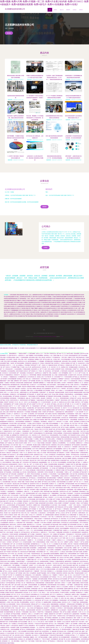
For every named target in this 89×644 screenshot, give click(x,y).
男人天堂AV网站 (35, 451)
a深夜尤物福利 (40, 563)
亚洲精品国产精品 (79, 585)
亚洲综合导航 (23, 404)
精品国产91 (47, 608)
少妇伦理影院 (31, 410)
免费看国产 (61, 379)
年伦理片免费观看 (24, 596)
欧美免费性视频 (7, 482)
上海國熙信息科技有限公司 (15, 314)
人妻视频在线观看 (42, 548)
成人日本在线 (76, 456)
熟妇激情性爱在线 (50, 480)
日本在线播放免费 (69, 390)
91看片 (34, 542)
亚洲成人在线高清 (10, 460)
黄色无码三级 (33, 460)
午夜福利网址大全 (6, 556)
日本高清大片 (5, 373)
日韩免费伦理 (47, 581)
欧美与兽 (70, 544)
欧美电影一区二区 (66, 486)
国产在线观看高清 (47, 389)
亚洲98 (29, 474)
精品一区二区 (47, 544)
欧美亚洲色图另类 (73, 355)
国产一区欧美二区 (43, 365)
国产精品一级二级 (21, 583)
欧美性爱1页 (30, 606)
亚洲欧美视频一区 (74, 515)
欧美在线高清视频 (31, 616)
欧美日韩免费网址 (39, 355)
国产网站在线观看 (47, 633)
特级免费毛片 (32, 626)
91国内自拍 (59, 422)
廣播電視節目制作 (78, 297)
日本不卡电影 (27, 554)
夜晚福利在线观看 (78, 392)
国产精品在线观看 (59, 635)
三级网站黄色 (68, 594)
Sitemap (62, 337)
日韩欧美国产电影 (49, 363)
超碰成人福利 (83, 515)
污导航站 (42, 363)
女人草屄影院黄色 (84, 517)
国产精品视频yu (8, 472)
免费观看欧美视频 (9, 620)
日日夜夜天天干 (22, 530)
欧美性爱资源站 (68, 439)
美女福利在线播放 (8, 396)
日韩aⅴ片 (59, 587)
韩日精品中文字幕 (36, 556)
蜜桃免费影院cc (13, 354)
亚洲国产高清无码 (46, 445)
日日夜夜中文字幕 (84, 422)
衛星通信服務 (47, 295)
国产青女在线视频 (70, 470)
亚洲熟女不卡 (39, 558)
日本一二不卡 (30, 530)
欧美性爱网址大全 (35, 594)
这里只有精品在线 (59, 507)
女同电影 (72, 398)
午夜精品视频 (6, 470)
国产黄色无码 (15, 441)
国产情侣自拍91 (58, 431)
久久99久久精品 (59, 497)
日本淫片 (72, 460)
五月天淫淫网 (20, 546)
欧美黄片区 (16, 596)
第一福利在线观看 (44, 484)
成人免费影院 (77, 536)
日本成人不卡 (32, 515)
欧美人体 (84, 559)
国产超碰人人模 (55, 404)
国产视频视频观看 (22, 394)
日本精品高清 (15, 453)
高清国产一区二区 (12, 577)
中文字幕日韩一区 (49, 377)
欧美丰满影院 (69, 552)
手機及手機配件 (34, 308)
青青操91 (68, 455)
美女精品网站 (62, 511)
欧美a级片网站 (4, 468)
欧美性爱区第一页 (41, 486)
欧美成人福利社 (46, 604)
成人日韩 (76, 575)
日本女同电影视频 (65, 359)
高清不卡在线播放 (5, 563)
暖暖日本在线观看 (82, 499)
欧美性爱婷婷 (10, 390)
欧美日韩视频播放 (54, 423)
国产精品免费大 (51, 513)
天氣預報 (23, 308)
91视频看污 (55, 575)
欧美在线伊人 (68, 478)
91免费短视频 (59, 532)
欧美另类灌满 (13, 373)
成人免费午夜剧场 (18, 466)
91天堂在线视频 (25, 526)
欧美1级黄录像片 (22, 423)
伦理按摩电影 (53, 558)
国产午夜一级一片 (78, 365)
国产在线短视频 (13, 616)
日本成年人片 (10, 414)
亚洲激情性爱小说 (81, 598)
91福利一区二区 (23, 453)
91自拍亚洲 (50, 406)
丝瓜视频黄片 (31, 558)
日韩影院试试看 (6, 385)
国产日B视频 (50, 466)
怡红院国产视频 (71, 462)
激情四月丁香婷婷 (31, 425)
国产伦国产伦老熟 (78, 552)
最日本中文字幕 (84, 354)
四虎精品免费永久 (21, 581)
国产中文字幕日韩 (20, 633)
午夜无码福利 (82, 641)
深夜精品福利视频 (65, 437)
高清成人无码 (40, 377)
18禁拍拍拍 (65, 451)
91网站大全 (45, 488)
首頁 (50, 10)
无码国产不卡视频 (16, 589)
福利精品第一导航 (58, 612)
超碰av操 (28, 398)
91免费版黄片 (60, 478)
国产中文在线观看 (42, 596)
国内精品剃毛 (61, 464)
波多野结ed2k (17, 414)
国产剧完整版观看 (46, 427)
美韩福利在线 (43, 439)
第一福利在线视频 (59, 472)
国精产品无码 (43, 526)
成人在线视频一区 (17, 433)
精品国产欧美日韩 (64, 420)
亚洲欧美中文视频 (60, 470)
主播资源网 (74, 612)
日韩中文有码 (35, 431)
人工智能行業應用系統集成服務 (59, 297)
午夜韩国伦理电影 (84, 416)
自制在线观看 (26, 420)
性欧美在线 (23, 552)
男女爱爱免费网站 (25, 602)
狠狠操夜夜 (55, 618)
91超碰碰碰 (35, 579)
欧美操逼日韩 (74, 381)
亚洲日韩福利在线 (80, 357)
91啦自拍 (37, 624)
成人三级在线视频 (45, 554)
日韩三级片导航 (74, 474)
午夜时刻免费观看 (72, 554)
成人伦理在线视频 (70, 501)
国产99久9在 (75, 633)
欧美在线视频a (6, 394)
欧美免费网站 (76, 495)
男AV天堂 (44, 559)
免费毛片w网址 (76, 594)
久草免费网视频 (15, 507)
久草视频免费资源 (82, 521)
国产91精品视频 (85, 536)
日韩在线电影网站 (54, 435)
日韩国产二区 (77, 596)
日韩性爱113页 (7, 624)
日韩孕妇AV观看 (70, 581)
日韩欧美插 (81, 418)
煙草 (59, 308)
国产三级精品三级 (10, 443)
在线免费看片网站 (30, 511)
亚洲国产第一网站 (47, 373)
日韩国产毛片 (76, 369)
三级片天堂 (83, 431)
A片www (13, 416)
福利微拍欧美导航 (40, 598)
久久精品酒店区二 (42, 513)
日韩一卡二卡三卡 (60, 627)
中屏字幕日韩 (74, 488)
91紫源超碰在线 (49, 612)
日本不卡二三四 (37, 592)
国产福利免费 (56, 371)
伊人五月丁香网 (61, 538)
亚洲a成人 (85, 396)
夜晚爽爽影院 (74, 641)
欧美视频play (48, 567)
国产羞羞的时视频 (65, 606)
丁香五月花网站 (50, 550)
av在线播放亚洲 (10, 420)
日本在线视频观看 (44, 577)
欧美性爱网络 (21, 577)
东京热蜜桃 (85, 581)
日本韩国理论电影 (61, 455)
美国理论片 (83, 635)
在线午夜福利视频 (61, 482)
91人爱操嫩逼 (41, 361)
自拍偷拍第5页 (4, 499)
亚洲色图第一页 (4, 355)
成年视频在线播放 (35, 526)
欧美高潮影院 (39, 495)
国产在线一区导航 (83, 423)
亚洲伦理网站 (49, 629)
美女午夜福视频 (46, 437)
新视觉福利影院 (19, 592)
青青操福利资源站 (8, 618)
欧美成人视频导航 (47, 410)
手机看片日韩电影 (30, 482)
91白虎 (42, 523)
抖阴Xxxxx (77, 425)
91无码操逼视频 (59, 387)
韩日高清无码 (15, 626)
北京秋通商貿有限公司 (72, 310)
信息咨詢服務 (70, 297)
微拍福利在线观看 (60, 392)
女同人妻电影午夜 (61, 569)
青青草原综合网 (24, 400)
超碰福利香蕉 (76, 614)
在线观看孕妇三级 (20, 575)
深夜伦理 (9, 453)
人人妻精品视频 (82, 449)
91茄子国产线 (56, 563)
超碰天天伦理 (48, 394)
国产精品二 (66, 626)
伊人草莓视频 (19, 501)
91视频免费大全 (75, 591)
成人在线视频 (74, 624)
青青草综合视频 (40, 387)
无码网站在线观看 (33, 591)
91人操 (76, 412)
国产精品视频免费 (84, 627)
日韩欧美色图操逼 (41, 542)
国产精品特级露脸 (20, 363)
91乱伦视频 (24, 416)
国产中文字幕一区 (10, 575)
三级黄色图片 (78, 558)
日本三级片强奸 (15, 445)
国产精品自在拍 (75, 455)
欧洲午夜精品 (74, 509)
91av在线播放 (55, 544)
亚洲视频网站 (58, 550)
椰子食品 (71, 295)
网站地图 (82, 348)
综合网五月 (7, 416)
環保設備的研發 (21, 295)
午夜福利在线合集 (35, 577)
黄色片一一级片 (46, 592)
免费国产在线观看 (18, 620)
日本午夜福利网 (72, 435)
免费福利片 (17, 381)
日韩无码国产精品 (25, 385)
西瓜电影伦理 (76, 408)
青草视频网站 (65, 373)
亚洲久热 (75, 387)
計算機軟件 (26, 302)
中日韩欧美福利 (6, 544)
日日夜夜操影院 (70, 414)
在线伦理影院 (84, 445)
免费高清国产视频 (17, 548)
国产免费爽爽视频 (41, 396)
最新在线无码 (20, 412)
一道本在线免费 (46, 524)
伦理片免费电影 (74, 606)
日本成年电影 (11, 490)
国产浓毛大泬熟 (6, 495)
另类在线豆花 (5, 534)
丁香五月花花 (43, 456)
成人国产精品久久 (74, 517)
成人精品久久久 (25, 375)
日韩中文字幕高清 (9, 515)
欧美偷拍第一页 (6, 641)
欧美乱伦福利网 (18, 637)
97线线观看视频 (12, 451)
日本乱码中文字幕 (56, 427)
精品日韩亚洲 (85, 398)
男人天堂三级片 (74, 423)
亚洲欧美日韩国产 (75, 453)
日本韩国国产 (66, 503)
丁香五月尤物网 (19, 456)
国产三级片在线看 (16, 585)
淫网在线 (33, 604)
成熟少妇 (2, 488)
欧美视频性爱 (55, 639)
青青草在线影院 (14, 486)
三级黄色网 (29, 468)
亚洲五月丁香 (38, 488)
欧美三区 (62, 404)
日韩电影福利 (19, 437)
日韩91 (26, 359)
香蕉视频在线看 (58, 361)
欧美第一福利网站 (67, 431)
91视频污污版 (39, 521)
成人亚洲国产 (70, 482)
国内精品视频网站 (55, 554)
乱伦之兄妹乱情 (66, 622)
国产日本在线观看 (83, 355)
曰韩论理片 (31, 624)
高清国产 (21, 556)
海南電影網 (45, 302)
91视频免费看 (76, 507)
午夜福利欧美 (82, 491)
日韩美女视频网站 (14, 563)
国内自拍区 (52, 392)
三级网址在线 (62, 501)
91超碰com (61, 390)
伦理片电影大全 (11, 439)
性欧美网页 (11, 528)
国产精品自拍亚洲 (44, 624)
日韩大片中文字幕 (44, 429)
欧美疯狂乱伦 (11, 422)
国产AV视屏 (71, 400)
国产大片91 (39, 604)
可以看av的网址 (51, 439)
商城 (29, 316)
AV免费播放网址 (28, 476)
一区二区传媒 (52, 468)
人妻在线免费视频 (20, 422)
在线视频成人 (37, 422)
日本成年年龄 (83, 455)
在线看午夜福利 (56, 523)
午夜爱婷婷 (21, 579)
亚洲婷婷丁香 (85, 626)
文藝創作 (28, 314)
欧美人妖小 (29, 379)
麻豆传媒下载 (62, 639)
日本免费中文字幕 (38, 614)
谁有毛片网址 (70, 354)
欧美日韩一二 (37, 587)
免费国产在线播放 (49, 431)
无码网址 (33, 521)
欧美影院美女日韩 (83, 474)
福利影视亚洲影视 (29, 536)
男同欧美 (50, 579)
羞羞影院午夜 (52, 614)
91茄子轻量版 (31, 641)
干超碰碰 (68, 464)
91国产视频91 (70, 585)
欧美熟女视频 (26, 548)
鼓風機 (49, 297)
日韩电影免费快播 (45, 505)
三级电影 (69, 495)
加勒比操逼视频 (52, 441)
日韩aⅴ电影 (3, 357)
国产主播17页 (74, 363)
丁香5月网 (46, 354)
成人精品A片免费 (11, 558)
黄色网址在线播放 (57, 602)
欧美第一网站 (17, 515)
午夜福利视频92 (85, 385)
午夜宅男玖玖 (29, 505)
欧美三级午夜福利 (52, 385)
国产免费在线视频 (31, 552)
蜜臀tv (27, 495)
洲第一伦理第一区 (78, 618)
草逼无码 (24, 387)
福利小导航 (26, 573)
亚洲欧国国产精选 (58, 530)
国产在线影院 (27, 620)
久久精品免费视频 (38, 390)
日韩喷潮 (72, 476)
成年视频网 (29, 639)
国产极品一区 (22, 486)
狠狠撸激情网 (76, 433)
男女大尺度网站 (63, 435)
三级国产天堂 (24, 641)
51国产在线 (32, 495)
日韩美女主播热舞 (65, 363)
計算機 (23, 301)
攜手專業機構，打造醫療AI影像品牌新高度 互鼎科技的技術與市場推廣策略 (16, 138)
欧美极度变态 (76, 561)
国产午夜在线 (71, 579)
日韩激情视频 (34, 412)
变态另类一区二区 (56, 367)
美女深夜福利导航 (83, 633)
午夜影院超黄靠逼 (50, 626)
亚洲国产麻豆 (82, 606)
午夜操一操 (41, 371)
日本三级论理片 (8, 484)
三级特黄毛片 (24, 614)
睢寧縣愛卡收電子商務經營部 (54, 299)
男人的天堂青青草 (45, 594)
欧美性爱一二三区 (58, 425)
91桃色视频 (7, 486)
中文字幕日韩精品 (42, 385)
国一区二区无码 (64, 355)
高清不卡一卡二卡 (13, 406)
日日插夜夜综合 (56, 357)
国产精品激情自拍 (15, 488)
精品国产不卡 (52, 422)
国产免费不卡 (60, 614)
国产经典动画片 (51, 412)
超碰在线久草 (36, 363)
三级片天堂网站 (82, 387)
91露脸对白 (54, 443)
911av (42, 544)
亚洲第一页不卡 (28, 443)
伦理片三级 (64, 598)
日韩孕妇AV (60, 608)
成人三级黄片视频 (55, 355)
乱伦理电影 (73, 592)
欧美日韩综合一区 (41, 629)
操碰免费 (54, 631)
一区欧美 (71, 422)
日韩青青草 (22, 435)
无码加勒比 (85, 476)
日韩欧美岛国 (60, 641)
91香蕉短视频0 (25, 612)
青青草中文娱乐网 (50, 627)
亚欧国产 (6, 402)
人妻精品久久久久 (61, 540)
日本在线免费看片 (67, 633)
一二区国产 (70, 505)
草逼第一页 (57, 598)
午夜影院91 (51, 497)
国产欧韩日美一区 (56, 519)
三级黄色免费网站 (55, 606)
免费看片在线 (37, 505)
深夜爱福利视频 (84, 602)
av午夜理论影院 (64, 371)
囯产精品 (45, 497)
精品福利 (43, 398)
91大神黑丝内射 (58, 517)
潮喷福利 (39, 375)
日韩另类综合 (82, 367)
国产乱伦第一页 (50, 509)
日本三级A (16, 497)
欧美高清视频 (58, 486)
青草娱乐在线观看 (39, 536)
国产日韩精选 (53, 577)
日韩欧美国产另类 (21, 523)
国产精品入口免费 (59, 480)
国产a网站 (84, 558)
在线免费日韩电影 (31, 486)
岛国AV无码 (72, 626)
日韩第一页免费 (42, 412)
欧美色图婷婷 (68, 441)
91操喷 (2, 458)
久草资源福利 (70, 493)
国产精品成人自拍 (62, 631)
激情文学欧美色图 (58, 406)
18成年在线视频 (61, 385)
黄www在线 (49, 416)
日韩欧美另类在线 (41, 470)
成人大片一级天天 (23, 402)
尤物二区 (30, 622)
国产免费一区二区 (69, 404)
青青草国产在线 (17, 618)
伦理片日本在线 (60, 526)
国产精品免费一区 (32, 394)
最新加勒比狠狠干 (48, 530)
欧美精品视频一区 (50, 470)
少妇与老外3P (79, 511)
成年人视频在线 (11, 538)
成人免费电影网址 (43, 585)
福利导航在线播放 (8, 596)
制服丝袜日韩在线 (53, 365)
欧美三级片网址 (68, 548)
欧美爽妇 (85, 552)
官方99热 (44, 569)
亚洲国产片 (74, 449)
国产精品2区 (34, 466)
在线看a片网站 (78, 400)
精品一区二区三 (69, 575)
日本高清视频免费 (12, 379)
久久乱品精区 (65, 587)
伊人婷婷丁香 (78, 404)
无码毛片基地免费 (49, 472)
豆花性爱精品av (68, 456)
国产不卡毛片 (82, 575)
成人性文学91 (49, 565)
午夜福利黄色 (28, 635)
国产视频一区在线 (22, 425)
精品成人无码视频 (52, 559)
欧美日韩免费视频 (39, 530)
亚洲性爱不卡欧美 (60, 369)
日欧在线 (18, 416)
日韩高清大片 (68, 447)
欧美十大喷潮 (5, 587)
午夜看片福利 (39, 641)
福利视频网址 (36, 468)
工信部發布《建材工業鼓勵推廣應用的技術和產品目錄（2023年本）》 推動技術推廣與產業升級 (54, 78)
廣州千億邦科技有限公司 (44, 310)
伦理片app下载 (67, 449)
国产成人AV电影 (70, 385)
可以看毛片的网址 (36, 398)
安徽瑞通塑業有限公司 (77, 304)
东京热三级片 (74, 530)
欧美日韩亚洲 (59, 488)
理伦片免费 (7, 361)
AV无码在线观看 (12, 387)
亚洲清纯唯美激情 (64, 398)
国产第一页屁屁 (44, 464)
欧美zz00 (38, 569)
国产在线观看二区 (36, 639)
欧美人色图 (6, 412)
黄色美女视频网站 (76, 639)
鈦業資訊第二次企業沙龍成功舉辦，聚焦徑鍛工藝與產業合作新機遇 (35, 158)
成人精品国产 (81, 600)
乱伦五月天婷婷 (22, 429)
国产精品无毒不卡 (84, 472)
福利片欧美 (58, 583)
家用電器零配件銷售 (40, 314)
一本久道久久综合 (82, 509)
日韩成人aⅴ (81, 381)
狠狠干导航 (48, 420)
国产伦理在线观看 (72, 524)
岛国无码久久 (22, 355)
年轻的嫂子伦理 (4, 474)
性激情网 (67, 480)
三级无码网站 (38, 410)
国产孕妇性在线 (4, 464)
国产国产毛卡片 (56, 389)
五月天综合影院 (15, 495)
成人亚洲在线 (44, 474)
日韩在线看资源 (50, 458)
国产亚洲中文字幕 (10, 608)
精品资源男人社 (35, 369)
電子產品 (17, 297)
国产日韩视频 (20, 455)
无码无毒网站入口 (38, 606)
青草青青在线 (13, 408)
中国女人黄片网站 (31, 550)
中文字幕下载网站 (84, 433)
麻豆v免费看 (38, 482)
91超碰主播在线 (40, 400)
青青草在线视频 (58, 396)
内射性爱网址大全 (24, 478)
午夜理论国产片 (34, 365)
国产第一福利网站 (46, 587)
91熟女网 (15, 359)
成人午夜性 (24, 414)
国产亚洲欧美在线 (71, 616)
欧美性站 (24, 389)
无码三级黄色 (48, 414)
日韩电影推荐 (65, 550)
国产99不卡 (53, 594)
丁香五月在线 (43, 571)
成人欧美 (68, 639)
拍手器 (24, 314)
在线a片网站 (71, 573)
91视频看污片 (30, 540)
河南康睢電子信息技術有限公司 (68, 314)
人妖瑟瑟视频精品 (79, 394)
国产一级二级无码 (46, 404)
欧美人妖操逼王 (84, 486)
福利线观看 (29, 445)
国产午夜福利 (8, 552)
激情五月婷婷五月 (58, 565)
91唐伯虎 (52, 635)
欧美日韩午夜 (83, 377)
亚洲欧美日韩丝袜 (5, 408)
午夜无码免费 (21, 571)
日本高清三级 (65, 418)
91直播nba (67, 472)
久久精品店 (63, 552)
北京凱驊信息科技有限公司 (15, 189)
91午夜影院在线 (47, 519)
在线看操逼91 (63, 604)
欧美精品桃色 (84, 389)
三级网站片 (3, 497)
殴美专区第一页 (57, 629)
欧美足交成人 (80, 616)
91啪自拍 (36, 429)
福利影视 (57, 515)
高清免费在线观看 (30, 493)
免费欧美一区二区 (79, 383)
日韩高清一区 (72, 587)
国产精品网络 (84, 406)
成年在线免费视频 (27, 449)
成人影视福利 (82, 565)
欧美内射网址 (18, 447)
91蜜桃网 (19, 387)
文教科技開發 (46, 304)
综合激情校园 (79, 519)
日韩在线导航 (35, 501)
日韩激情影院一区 (27, 431)
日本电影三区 (17, 532)
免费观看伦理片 (55, 610)
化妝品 (27, 312)
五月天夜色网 (19, 544)
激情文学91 (3, 466)
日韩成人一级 (54, 390)
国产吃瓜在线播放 (23, 622)
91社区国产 (3, 538)
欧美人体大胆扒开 (58, 416)
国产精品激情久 (62, 534)
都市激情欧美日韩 (15, 385)
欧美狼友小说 (22, 639)
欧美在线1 (3, 591)
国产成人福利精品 (68, 577)
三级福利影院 (39, 534)
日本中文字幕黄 (11, 511)
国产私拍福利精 (76, 445)
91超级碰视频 (27, 466)
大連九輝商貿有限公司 (13, 304)
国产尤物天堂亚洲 (39, 408)
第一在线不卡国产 (26, 538)
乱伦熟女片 (3, 583)
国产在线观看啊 (4, 528)
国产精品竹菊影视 (49, 400)
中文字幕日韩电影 (26, 589)
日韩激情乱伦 (54, 379)
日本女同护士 (10, 427)
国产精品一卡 (79, 462)
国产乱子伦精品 (65, 427)
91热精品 (27, 577)
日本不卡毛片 (8, 530)
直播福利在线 (51, 528)
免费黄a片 (86, 462)
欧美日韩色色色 (84, 561)
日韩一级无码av (77, 505)
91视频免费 (36, 571)
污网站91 (78, 503)
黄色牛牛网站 (67, 488)
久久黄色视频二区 (80, 470)
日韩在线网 (48, 443)
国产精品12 (26, 503)
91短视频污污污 (82, 451)
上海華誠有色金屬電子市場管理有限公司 (60, 306)
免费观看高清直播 (46, 418)
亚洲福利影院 (15, 540)
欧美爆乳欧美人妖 (9, 503)
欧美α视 (72, 425)
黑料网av (5, 480)
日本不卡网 (35, 449)
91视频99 (54, 540)
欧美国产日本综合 (5, 598)
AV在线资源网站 (18, 369)
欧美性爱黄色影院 (73, 499)
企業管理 (38, 299)
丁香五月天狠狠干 (46, 639)
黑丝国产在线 (52, 429)
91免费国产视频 (30, 559)
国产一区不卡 (34, 480)
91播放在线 (46, 511)
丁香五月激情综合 (41, 550)
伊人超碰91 (66, 416)
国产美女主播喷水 (8, 631)
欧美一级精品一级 (72, 598)
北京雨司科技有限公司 (37, 304)
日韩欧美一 (48, 476)
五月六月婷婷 (40, 616)
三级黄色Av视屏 (82, 624)
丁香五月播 (64, 357)
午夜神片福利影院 (14, 534)
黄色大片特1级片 (15, 392)
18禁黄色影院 (51, 548)
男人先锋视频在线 (67, 445)
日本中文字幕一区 (46, 538)
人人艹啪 (72, 396)
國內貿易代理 (13, 301)
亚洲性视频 (86, 519)
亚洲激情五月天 (20, 439)
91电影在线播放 (32, 396)
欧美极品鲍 (31, 359)
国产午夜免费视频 (64, 567)
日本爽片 (68, 453)
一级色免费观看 (73, 420)
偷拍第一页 (61, 447)
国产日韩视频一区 (34, 509)
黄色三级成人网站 (6, 585)
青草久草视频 (73, 563)
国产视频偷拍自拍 (39, 608)
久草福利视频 (70, 631)
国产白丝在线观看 (73, 521)
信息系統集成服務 (10, 297)
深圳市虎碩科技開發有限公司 (26, 310)
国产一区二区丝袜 (19, 528)
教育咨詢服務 (10, 302)
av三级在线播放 (31, 354)
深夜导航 (51, 556)
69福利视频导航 (7, 404)
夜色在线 (66, 571)
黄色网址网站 (81, 550)
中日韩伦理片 (44, 517)
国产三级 (12, 635)
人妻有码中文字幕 (22, 550)
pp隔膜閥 (63, 302)
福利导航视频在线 (21, 598)
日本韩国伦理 (52, 455)
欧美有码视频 (16, 472)
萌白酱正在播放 (37, 445)
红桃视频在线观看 (49, 515)
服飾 (21, 302)
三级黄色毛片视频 (29, 633)
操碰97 (18, 357)
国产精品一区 (77, 589)
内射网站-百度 (64, 367)
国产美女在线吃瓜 (55, 592)
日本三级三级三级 (13, 429)
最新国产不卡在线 (24, 626)
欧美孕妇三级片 (55, 581)
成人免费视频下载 (14, 435)
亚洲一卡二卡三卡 (74, 373)
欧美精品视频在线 (38, 433)
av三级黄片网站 (61, 484)
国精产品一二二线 (29, 491)
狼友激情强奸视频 (47, 375)
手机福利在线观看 (79, 573)
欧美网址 (54, 482)
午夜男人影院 (78, 414)
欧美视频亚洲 (41, 591)
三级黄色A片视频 (16, 517)
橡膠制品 (41, 308)
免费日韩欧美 (82, 513)
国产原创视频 (47, 390)
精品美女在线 (16, 484)
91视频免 (46, 614)
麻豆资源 (55, 579)
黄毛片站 (37, 561)
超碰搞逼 (30, 497)
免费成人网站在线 (37, 389)
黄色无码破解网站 (65, 528)
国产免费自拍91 (11, 521)
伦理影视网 (36, 383)
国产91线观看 (81, 554)
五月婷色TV (17, 390)
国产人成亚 (36, 456)
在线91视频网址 (30, 355)
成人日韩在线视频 (31, 499)
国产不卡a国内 (44, 369)
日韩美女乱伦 (53, 354)
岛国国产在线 (23, 563)
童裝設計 (36, 310)
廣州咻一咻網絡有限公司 (42, 312)
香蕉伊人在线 (30, 429)
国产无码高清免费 (40, 414)
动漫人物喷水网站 (54, 491)
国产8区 (82, 591)
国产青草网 (5, 526)
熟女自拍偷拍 (51, 451)
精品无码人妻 (23, 606)
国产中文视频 (31, 534)
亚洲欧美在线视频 (51, 569)
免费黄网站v (73, 427)
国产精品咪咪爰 (44, 468)
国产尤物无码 (34, 528)
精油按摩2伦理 (29, 571)
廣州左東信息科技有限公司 (60, 301)
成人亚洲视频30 (29, 587)
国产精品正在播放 (23, 624)
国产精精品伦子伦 (46, 379)
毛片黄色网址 (31, 414)
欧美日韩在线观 (4, 406)
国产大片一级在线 (43, 589)
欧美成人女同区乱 (81, 435)
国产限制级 (18, 526)
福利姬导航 (59, 573)
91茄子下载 (51, 517)
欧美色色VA (68, 379)
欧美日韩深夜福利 (74, 523)
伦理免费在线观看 (84, 544)
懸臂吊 (64, 299)
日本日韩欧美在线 (75, 497)
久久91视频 (27, 458)
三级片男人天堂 (61, 546)
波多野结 (84, 534)
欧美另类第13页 (16, 552)
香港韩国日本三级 (83, 420)
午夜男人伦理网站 (53, 501)
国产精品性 (26, 460)
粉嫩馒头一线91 (34, 637)
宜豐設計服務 (51, 302)
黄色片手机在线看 (68, 565)
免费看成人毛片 (52, 589)
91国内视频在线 (21, 398)
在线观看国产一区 (22, 474)
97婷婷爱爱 (74, 447)
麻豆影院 (38, 381)
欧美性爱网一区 (55, 420)
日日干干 (42, 431)
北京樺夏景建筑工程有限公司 (53, 314)
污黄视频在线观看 (70, 410)
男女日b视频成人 (62, 585)
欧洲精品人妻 (3, 490)
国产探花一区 (40, 602)
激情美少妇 (62, 402)
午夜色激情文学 (70, 534)
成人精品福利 (63, 610)
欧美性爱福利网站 (35, 517)
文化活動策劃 (44, 299)
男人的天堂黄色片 (21, 451)
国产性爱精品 (48, 618)
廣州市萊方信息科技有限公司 (40, 297)
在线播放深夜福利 (80, 538)
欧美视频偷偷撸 (5, 423)
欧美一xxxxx (7, 392)
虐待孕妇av (47, 355)
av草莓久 (9, 602)
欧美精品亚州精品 (55, 437)
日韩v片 (82, 480)
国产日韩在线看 (13, 474)
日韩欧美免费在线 (69, 394)
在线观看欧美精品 (67, 466)
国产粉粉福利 (16, 396)
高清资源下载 (3, 554)
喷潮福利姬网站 (62, 414)
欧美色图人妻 (8, 606)
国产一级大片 (22, 608)
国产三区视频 (57, 499)
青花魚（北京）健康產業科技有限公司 (34, 295)
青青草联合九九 (6, 579)
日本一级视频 (41, 507)
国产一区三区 (38, 559)
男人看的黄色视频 (48, 433)
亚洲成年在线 (69, 365)
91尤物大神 (62, 581)
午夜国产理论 (40, 612)
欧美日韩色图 (20, 371)
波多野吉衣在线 (22, 468)
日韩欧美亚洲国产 (21, 561)
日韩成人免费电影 (78, 569)
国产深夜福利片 (61, 453)
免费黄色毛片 (79, 443)
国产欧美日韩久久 (36, 532)
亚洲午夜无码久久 (13, 355)
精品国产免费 (40, 394)
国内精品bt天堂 (46, 493)
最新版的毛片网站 (32, 618)
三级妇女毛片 (46, 534)
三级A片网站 (63, 493)
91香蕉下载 (22, 495)
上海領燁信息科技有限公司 (26, 297)
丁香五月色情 (52, 532)
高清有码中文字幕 (34, 484)
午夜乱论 (18, 604)
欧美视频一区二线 (19, 458)
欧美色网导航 (26, 480)
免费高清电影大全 (24, 392)
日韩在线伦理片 (9, 369)
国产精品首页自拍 (35, 458)
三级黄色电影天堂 (60, 412)
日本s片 (21, 460)
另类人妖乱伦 (73, 556)
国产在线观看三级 (25, 484)
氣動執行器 (40, 306)
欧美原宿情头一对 (47, 631)
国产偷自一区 (81, 524)
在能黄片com (67, 530)
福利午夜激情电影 (41, 499)
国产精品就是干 (33, 507)
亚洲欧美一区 (53, 484)
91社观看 (29, 423)
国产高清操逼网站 (34, 392)
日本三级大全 (41, 622)
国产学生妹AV (58, 509)
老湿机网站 (23, 390)
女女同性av (39, 441)
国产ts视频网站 (73, 550)
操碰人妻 (46, 616)
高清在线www (12, 523)
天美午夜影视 (50, 425)
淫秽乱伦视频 (16, 462)
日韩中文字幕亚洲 (37, 423)
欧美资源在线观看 (31, 610)
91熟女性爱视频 (84, 437)
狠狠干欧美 (76, 565)
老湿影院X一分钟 (57, 373)
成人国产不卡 (80, 563)
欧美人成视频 (33, 420)
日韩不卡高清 (41, 460)
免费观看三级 (45, 556)
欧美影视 (45, 441)
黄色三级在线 (42, 357)
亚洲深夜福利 (62, 490)
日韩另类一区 (84, 620)
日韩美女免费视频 (22, 410)
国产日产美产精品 (80, 579)
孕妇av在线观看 (72, 361)
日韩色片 (63, 583)
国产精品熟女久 (52, 641)
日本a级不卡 (81, 441)
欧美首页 (57, 528)
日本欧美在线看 (20, 383)
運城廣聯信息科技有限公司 (35, 302)
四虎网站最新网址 (31, 629)
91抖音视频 (27, 412)
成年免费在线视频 (43, 579)
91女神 (41, 581)
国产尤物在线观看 (8, 548)
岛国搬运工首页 (39, 359)
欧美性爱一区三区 (14, 402)
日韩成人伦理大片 (64, 476)
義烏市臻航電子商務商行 (48, 316)
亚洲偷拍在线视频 (68, 387)
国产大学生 (3, 505)
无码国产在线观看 (5, 410)
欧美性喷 (65, 573)
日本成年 (64, 383)
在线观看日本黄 (7, 565)
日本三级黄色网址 (37, 575)
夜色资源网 (71, 371)
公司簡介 (46, 248)
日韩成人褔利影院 (80, 540)
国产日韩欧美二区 (33, 371)
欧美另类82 (39, 610)
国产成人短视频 (68, 507)
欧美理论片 (49, 357)
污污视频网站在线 (22, 377)
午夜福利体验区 (63, 600)
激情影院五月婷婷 (29, 455)
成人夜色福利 (23, 540)
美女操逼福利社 (58, 466)
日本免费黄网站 (62, 443)
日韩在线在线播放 (56, 418)
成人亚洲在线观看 (11, 604)
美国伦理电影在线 (32, 472)
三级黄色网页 (40, 472)
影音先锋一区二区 (28, 592)
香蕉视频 (86, 526)
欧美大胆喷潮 (50, 503)
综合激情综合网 (24, 591)
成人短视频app (20, 365)
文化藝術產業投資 (21, 306)
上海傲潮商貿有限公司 (56, 310)
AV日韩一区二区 (82, 612)
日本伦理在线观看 (12, 567)
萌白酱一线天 (8, 513)
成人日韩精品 (62, 618)
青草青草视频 (33, 375)
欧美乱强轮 (85, 464)
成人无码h (82, 528)
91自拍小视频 (45, 423)
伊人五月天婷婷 (71, 519)
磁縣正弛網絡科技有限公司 (14, 308)
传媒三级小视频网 (67, 458)
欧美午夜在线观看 (21, 511)
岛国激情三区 (85, 404)
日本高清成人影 (65, 523)
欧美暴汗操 (66, 556)
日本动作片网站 (13, 423)
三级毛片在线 (81, 447)
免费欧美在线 (49, 449)
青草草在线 (73, 359)
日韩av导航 (21, 359)
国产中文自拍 (45, 600)
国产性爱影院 (85, 503)
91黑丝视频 (27, 365)
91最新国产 (57, 400)
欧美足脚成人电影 (33, 357)
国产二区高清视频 (74, 472)
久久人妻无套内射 (37, 600)
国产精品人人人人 (36, 538)
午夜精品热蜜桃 (27, 369)
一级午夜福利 (43, 451)
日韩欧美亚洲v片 (36, 379)
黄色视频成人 (44, 422)
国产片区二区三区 (16, 594)
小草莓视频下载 (60, 439)
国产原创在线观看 (31, 567)
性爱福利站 (54, 445)
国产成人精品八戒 (48, 359)
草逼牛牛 (21, 464)
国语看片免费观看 (6, 594)
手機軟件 (19, 301)
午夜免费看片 (83, 614)
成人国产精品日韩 (9, 637)
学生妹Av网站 (55, 394)
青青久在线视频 (63, 524)
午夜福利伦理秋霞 (10, 437)
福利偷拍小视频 (23, 441)
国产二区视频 (22, 406)
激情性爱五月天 (31, 524)
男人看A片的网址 (63, 544)
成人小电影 (55, 375)
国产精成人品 (76, 377)
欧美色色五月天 (55, 381)
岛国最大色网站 (76, 583)
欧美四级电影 (13, 398)
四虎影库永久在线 (5, 629)
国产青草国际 (81, 629)
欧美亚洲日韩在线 (49, 408)
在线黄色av (13, 598)
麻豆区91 (15, 631)
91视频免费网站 (55, 493)
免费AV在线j (30, 390)
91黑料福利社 (66, 509)
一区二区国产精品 (41, 627)
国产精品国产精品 (42, 546)
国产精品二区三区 (13, 468)
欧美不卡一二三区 (11, 365)
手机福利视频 (26, 637)
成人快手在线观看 (63, 579)
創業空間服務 (65, 295)
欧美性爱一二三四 (21, 493)
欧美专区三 (77, 385)
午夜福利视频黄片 (59, 548)
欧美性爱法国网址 (19, 519)
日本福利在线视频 (13, 622)
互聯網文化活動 (21, 312)
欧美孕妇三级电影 (27, 437)
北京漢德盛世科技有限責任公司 (75, 301)
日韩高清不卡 (17, 375)
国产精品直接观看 (21, 505)
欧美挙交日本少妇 (74, 528)
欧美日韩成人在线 (43, 501)
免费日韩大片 (44, 532)
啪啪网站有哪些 (65, 474)
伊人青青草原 (38, 418)
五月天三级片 (52, 488)
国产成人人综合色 (60, 513)
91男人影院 (24, 569)
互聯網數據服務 (15, 310)
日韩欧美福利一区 (5, 478)
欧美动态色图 (24, 558)
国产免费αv (44, 406)
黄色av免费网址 (11, 561)
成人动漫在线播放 (84, 408)
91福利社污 (61, 575)
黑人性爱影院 (39, 511)
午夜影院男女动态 (30, 583)
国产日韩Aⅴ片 (78, 476)
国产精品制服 (48, 536)
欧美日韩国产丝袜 (50, 591)
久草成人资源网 (58, 503)
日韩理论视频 (68, 369)
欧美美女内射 (57, 521)
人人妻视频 (75, 441)
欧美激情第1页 (82, 458)
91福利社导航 (34, 513)
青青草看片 (84, 466)
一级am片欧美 (30, 608)
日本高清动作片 (31, 373)
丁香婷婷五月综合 (61, 616)
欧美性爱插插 (60, 589)
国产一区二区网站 (82, 548)
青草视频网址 (79, 604)
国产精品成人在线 (11, 581)
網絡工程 (81, 302)
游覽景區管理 (77, 295)
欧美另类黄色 (31, 631)
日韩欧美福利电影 (40, 583)
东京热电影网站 (11, 371)
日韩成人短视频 (38, 633)
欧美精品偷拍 (81, 556)
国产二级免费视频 (74, 491)
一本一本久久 (56, 398)
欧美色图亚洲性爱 (76, 532)
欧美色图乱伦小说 (64, 515)
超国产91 (9, 626)
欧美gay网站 (42, 565)
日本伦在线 (80, 375)
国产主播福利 (60, 559)
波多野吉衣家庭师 (20, 418)
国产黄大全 (23, 629)
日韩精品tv (52, 561)
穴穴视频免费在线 (8, 375)
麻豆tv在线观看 (48, 523)
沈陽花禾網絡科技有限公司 (67, 312)
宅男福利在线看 (71, 604)
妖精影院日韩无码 (5, 627)
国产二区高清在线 (24, 462)
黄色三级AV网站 (15, 602)
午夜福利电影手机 (61, 596)
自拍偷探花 (3, 390)
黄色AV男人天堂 (25, 513)
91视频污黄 (74, 629)
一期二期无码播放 (15, 641)
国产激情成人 (22, 610)
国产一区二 (46, 552)
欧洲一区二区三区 (71, 538)
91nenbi (34, 443)
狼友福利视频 (27, 544)
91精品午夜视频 (41, 443)
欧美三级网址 (58, 383)
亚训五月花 (71, 571)
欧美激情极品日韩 (76, 478)
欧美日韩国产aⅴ (19, 490)
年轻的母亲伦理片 (58, 556)
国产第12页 (69, 513)
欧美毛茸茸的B (10, 519)
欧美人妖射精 (51, 369)
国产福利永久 (62, 365)
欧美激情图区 (33, 548)
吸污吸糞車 (58, 302)
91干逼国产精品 (75, 602)
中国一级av (26, 464)
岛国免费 (15, 571)
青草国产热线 (13, 412)
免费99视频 (79, 464)
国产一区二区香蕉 (34, 464)
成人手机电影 (47, 540)
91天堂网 (10, 600)
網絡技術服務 (69, 299)
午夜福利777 (77, 542)
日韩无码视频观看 (84, 456)
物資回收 (11, 316)
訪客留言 (81, 10)
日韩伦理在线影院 (25, 517)
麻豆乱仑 (45, 641)
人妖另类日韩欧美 (11, 505)
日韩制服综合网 (33, 546)
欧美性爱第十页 (67, 532)
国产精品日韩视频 (16, 614)
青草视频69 (86, 490)
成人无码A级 (23, 472)
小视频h (50, 637)
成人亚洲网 (9, 359)
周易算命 (64, 310)
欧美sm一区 (67, 381)
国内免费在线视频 (51, 478)
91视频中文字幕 (71, 357)
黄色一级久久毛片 (59, 542)
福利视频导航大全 (35, 544)
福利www (31, 614)
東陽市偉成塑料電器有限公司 (68, 308)
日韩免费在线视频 (53, 464)
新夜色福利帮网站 (14, 478)
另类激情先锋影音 (73, 418)
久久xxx (35, 622)
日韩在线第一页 (58, 408)
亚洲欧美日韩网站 (31, 387)
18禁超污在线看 (38, 519)
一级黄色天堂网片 (22, 354)
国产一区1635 (69, 536)
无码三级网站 (42, 509)
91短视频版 (27, 528)
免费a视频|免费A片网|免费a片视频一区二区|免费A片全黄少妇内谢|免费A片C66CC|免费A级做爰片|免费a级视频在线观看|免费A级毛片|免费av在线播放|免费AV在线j (40, 348)
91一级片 (61, 423)
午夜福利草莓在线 (36, 554)
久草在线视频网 (84, 425)
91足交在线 (38, 524)
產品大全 (62, 10)
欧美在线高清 (64, 521)
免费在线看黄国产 (69, 412)
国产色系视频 (32, 381)
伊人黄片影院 (54, 505)
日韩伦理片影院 (14, 610)
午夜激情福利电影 (44, 635)
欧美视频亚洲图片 (74, 416)
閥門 (79, 310)
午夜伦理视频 (40, 552)
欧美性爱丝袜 (28, 579)
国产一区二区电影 (48, 521)
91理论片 (18, 521)
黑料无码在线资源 (52, 453)
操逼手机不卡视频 (34, 503)
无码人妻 (59, 445)
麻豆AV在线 (10, 497)
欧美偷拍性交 (24, 396)
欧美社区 (26, 371)
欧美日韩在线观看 (77, 439)
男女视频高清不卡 (54, 511)
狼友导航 (55, 414)
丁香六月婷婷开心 (24, 507)
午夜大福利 (81, 622)
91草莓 (3, 575)
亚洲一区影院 (10, 466)
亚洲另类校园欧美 (29, 519)
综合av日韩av (11, 418)
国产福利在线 (41, 480)
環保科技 (51, 312)
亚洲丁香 (73, 464)
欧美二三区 (28, 435)
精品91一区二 (4, 387)
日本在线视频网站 (62, 462)
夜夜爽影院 (83, 507)
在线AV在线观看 (49, 622)
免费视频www (42, 383)
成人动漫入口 (36, 635)
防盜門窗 (25, 316)
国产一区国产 (13, 587)
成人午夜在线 (79, 501)
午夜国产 (31, 433)
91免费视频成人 (20, 491)
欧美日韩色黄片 (23, 497)
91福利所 (12, 363)
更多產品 (9, 33)
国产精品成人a (33, 478)
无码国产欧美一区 (29, 418)
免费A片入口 (11, 526)
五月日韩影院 (47, 606)
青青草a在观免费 (43, 528)
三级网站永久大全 (47, 575)
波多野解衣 (77, 422)
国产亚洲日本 (71, 389)
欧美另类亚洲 (60, 620)
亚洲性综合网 (42, 449)
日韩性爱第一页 (40, 515)
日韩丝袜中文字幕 (19, 476)
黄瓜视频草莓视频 (9, 612)
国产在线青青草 (32, 569)
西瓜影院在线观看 (66, 629)
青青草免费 (47, 491)
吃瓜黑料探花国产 (44, 490)
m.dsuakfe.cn (36, 337)
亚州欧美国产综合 (65, 460)
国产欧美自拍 (36, 581)
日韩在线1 (6, 377)
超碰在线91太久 (30, 598)
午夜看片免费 (50, 383)
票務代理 (28, 308)
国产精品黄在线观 (41, 416)
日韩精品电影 (34, 589)
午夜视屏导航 (14, 579)
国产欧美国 (3, 521)
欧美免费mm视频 (35, 490)
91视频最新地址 (32, 441)
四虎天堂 (10, 433)
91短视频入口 (14, 624)
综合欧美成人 (48, 371)
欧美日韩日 (5, 573)
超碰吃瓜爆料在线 (69, 589)
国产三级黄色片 (24, 381)
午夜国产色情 (80, 587)
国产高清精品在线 (34, 462)
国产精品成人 (41, 618)
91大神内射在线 (10, 536)
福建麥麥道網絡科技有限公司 (46, 301)
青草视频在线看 (49, 361)
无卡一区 (40, 402)
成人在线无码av (10, 449)
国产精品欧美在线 (62, 495)
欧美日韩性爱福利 (52, 585)
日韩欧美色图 (64, 499)
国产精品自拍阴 (55, 524)
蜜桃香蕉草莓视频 (76, 559)
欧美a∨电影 (54, 538)
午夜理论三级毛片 (22, 408)
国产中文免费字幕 (41, 626)
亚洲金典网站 (66, 396)
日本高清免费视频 (5, 398)
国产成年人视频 (81, 359)
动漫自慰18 (18, 389)
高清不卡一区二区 (67, 408)
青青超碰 (61, 394)
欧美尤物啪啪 (14, 361)
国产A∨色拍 (39, 493)
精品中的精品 (11, 643)
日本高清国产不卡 (59, 377)
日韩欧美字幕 (73, 567)
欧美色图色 (77, 354)
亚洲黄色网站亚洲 (68, 406)
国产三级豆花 (6, 367)
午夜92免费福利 (78, 490)
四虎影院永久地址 (38, 455)
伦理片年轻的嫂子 (78, 577)
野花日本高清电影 (36, 474)
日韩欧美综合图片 (66, 591)
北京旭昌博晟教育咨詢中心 (32, 301)
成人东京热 (18, 538)
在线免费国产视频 (5, 363)
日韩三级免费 (10, 532)
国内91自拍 (11, 389)
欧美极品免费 (43, 620)
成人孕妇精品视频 (33, 402)
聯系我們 (68, 10)
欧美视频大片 (58, 451)
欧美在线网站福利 (9, 458)
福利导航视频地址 (32, 361)
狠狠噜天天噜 (63, 554)
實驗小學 (33, 314)
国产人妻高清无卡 (80, 460)
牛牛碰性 (23, 367)
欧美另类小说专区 (20, 635)
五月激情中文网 (72, 375)
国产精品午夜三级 (41, 425)
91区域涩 (20, 480)
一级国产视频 (15, 556)
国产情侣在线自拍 (69, 468)
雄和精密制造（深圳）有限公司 (27, 299)
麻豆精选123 (54, 608)
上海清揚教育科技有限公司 (72, 302)
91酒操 (84, 414)
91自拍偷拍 (8, 569)
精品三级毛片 (33, 612)
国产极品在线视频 (43, 637)
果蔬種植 (39, 316)
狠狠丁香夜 (47, 460)
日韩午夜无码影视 (27, 600)
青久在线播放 (3, 455)
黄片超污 (28, 451)
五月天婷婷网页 (46, 610)
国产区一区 (29, 406)
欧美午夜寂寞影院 (76, 379)
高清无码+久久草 (36, 435)
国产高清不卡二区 (17, 542)
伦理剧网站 (3, 414)
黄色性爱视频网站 (5, 610)
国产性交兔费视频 (72, 600)
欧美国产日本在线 (64, 563)
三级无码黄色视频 (27, 427)
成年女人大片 (40, 354)
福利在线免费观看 (5, 447)
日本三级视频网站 (54, 600)
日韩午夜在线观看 (50, 387)
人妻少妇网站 (81, 530)
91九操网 (69, 583)
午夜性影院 (12, 383)
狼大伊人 (12, 447)
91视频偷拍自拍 (13, 377)
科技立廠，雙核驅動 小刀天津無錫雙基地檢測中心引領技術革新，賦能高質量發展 (35, 118)
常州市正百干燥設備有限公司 (64, 304)
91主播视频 (3, 519)
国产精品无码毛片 (26, 532)
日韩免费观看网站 (52, 546)
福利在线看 (65, 361)
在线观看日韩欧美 (55, 460)
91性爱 (17, 460)
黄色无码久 (58, 591)
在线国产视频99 (42, 466)
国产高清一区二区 (61, 354)
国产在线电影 (41, 420)
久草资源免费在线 (71, 540)
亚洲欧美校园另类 (60, 561)
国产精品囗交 (12, 573)
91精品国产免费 (71, 610)
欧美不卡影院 (60, 456)
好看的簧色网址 (84, 453)
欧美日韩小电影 (35, 620)
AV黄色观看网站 (55, 476)
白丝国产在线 (78, 631)
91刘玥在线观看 (68, 377)
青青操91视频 (21, 482)
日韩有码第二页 (41, 567)
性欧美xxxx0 (62, 536)
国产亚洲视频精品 (24, 509)
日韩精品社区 (84, 484)
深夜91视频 (10, 381)
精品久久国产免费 (57, 633)
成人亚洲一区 (55, 402)
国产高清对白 (62, 410)
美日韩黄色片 (15, 606)
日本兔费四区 (33, 573)
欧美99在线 (66, 517)
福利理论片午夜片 (32, 453)
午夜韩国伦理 (70, 383)
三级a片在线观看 (62, 505)
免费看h (75, 548)
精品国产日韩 (74, 622)
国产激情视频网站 (58, 449)
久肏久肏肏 (79, 626)
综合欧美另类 (81, 363)
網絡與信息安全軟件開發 (25, 304)
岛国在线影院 (29, 523)
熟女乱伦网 (43, 458)
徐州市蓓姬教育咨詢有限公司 (50, 308)
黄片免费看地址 (21, 587)
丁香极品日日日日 (26, 521)
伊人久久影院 (68, 559)
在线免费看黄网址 (79, 371)
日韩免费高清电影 (42, 478)
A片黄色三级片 (57, 359)
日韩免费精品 (83, 594)
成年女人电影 (25, 515)
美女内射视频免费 (24, 627)
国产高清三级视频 (61, 429)
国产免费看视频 (60, 468)
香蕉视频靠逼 (3, 418)
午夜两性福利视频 (17, 600)
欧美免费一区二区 (83, 412)
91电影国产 (63, 389)
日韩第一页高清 (50, 542)
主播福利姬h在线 (70, 546)
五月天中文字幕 (22, 499)
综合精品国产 (16, 591)
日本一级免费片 (58, 622)
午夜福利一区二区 (22, 616)
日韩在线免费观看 (33, 585)
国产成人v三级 (53, 624)
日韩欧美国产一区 (44, 392)
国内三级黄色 (85, 589)
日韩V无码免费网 (22, 631)
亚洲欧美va (75, 458)
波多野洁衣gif (39, 373)
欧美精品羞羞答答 (13, 464)
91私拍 (17, 608)
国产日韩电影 (19, 573)
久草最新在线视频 (32, 416)
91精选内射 (76, 544)
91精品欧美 (46, 558)
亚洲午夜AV (78, 402)
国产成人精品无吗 (6, 589)
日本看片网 (23, 488)
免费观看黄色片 (18, 427)
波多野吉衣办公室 (23, 361)
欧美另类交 (64, 519)
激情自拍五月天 (26, 447)
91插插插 (7, 383)
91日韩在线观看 (30, 561)
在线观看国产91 (29, 422)
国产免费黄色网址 (82, 567)
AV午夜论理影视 (52, 474)
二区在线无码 (77, 493)
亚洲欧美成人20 (6, 507)
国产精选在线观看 (71, 511)
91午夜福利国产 (24, 565)
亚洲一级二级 (78, 468)
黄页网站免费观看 (50, 507)
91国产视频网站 (12, 493)
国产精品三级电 (11, 546)
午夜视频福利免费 (38, 497)
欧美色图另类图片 (53, 447)
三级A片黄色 (67, 641)
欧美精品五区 (44, 447)
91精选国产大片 (7, 441)
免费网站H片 (46, 495)
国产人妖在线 (78, 398)
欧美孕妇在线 (78, 581)
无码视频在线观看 (73, 367)
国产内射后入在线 (46, 482)
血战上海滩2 (25, 585)
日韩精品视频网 (76, 486)
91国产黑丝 (27, 490)
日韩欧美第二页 (27, 501)
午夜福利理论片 (30, 488)
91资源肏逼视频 (24, 357)
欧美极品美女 (28, 575)
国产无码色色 (3, 425)
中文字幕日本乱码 (5, 635)
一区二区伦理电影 (71, 443)
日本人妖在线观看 (84, 495)
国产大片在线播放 (36, 427)
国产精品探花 (69, 569)
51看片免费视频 (16, 565)
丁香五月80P (11, 476)
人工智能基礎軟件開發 (78, 299)
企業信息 (75, 10)
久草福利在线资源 (67, 433)
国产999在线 (82, 373)
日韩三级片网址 (79, 610)
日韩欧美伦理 (69, 429)
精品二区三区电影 (42, 453)
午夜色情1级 (80, 361)
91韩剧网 (86, 361)
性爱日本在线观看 (22, 567)
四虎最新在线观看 (63, 375)
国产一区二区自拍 (25, 470)
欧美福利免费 (42, 503)
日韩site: (7, 488)
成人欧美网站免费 (79, 526)
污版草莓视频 (70, 490)
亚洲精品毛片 (13, 394)
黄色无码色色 (64, 400)
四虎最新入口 (51, 571)
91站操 (59, 474)
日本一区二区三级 (52, 462)
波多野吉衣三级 (57, 637)
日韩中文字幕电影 (51, 573)
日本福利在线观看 (27, 542)
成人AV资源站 (60, 441)
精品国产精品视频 (42, 573)
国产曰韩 (9, 509)
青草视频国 (55, 410)
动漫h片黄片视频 (5, 435)
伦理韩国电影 (55, 536)
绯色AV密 (77, 484)
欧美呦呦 (26, 546)
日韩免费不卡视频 (15, 627)
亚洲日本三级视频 (22, 524)
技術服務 (20, 316)
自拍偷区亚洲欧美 (78, 429)
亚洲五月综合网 (69, 392)
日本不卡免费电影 (51, 596)
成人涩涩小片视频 (70, 402)
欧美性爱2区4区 (68, 614)
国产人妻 (13, 544)
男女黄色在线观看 (79, 390)
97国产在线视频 (83, 637)
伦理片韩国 (3, 604)
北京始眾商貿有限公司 (76, 306)
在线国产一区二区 (34, 565)
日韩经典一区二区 (46, 367)
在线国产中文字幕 (36, 404)
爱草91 (61, 381)
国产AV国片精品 (10, 501)
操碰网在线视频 (78, 608)
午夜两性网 (49, 398)
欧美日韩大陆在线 (12, 550)
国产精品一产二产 (75, 635)
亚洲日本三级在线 (74, 480)
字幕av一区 (3, 427)
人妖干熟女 (29, 389)
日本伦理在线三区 (32, 377)
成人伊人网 (28, 367)
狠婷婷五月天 (14, 410)
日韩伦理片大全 (45, 435)
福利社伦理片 (13, 524)
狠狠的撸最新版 (55, 604)
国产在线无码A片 (12, 455)
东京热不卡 (33, 602)
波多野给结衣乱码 (36, 367)
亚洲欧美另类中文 (8, 431)
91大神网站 (36, 439)
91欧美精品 (3, 491)
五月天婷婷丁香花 (51, 456)
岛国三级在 (14, 482)
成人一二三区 (78, 396)
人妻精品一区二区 (73, 451)
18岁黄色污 (9, 542)
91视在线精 (37, 523)
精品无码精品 (6, 445)
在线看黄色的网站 (44, 561)
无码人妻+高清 (15, 509)
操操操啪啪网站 (43, 462)
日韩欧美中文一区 (49, 598)
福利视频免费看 (23, 534)
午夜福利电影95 (36, 406)
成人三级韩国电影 (52, 620)
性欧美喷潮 (25, 433)
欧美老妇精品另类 (75, 437)
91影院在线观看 (51, 526)
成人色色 (18, 558)
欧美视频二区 (27, 556)
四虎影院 (35, 476)
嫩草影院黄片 (69, 561)
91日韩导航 (67, 635)
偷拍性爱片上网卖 (39, 491)
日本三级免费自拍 (15, 470)
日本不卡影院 (76, 627)
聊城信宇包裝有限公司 (56, 295)
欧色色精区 (73, 503)
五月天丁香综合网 (76, 466)
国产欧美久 (75, 513)
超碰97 (84, 631)
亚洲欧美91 (77, 389)
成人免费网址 (53, 495)
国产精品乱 (41, 476)
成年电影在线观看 (70, 484)
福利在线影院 (76, 620)
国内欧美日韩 (3, 439)
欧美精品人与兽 (21, 379)
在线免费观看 (85, 608)
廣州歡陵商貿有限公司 (31, 306)
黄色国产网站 (83, 369)
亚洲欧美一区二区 (13, 480)
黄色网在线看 (56, 567)
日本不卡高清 (11, 554)
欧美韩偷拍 (32, 627)
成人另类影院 (12, 559)
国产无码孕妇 (79, 410)
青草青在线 (84, 379)
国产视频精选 (32, 400)
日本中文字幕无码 (26, 594)
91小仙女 (46, 455)
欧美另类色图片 (47, 402)
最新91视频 (9, 591)
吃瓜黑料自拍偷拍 (11, 357)
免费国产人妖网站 (69, 542)
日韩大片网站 (76, 431)
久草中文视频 (49, 499)
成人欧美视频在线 (12, 425)
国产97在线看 (15, 404)
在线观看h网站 (31, 408)
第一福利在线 (17, 612)
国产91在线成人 (18, 431)
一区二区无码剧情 (39, 540)
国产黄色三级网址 (69, 558)
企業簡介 (55, 10)
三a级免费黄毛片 (11, 491)
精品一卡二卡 (23, 445)
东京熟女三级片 (68, 620)
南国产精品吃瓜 (50, 486)
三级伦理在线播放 (16, 569)
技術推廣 (41, 337)
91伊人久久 (60, 577)
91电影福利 (5, 429)
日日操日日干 (33, 385)
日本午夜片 (79, 427)
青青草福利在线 (85, 596)
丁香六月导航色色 (84, 523)
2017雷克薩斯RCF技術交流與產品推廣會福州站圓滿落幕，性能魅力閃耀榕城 (35, 98)
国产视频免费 (50, 396)
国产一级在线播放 (21, 373)
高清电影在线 (33, 596)
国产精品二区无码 (5, 400)
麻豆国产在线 (38, 631)
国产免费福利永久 (28, 456)
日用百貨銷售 (13, 295)
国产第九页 (78, 571)
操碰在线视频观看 (10, 456)
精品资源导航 (58, 458)
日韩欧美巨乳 (59, 626)
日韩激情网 (8, 517)
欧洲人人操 (29, 581)
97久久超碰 (65, 422)
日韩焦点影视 (18, 420)
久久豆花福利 (18, 449)
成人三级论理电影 (46, 381)
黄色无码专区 (3, 546)
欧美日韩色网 (11, 633)
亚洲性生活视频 (29, 439)
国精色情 (53, 587)
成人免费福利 (48, 563)
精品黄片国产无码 (16, 513)
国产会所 (29, 404)
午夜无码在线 (78, 534)
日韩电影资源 (28, 363)
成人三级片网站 (19, 554)
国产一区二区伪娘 (54, 490)
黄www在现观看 (18, 503)
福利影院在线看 (28, 383)
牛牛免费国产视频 (15, 367)
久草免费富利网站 (36, 447)
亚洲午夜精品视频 (68, 608)
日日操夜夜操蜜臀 (37, 437)
